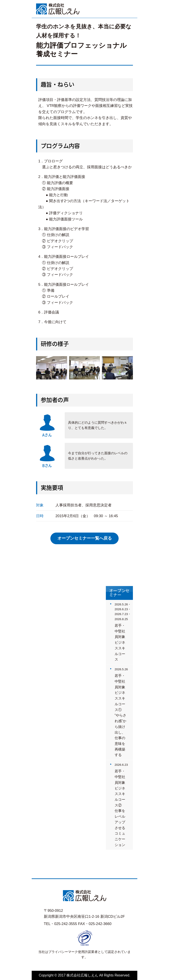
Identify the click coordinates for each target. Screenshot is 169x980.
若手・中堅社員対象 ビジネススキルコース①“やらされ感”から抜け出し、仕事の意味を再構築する (122, 715)
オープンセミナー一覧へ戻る (85, 538)
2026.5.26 (121, 669)
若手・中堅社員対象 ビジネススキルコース (122, 642)
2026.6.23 (121, 765)
